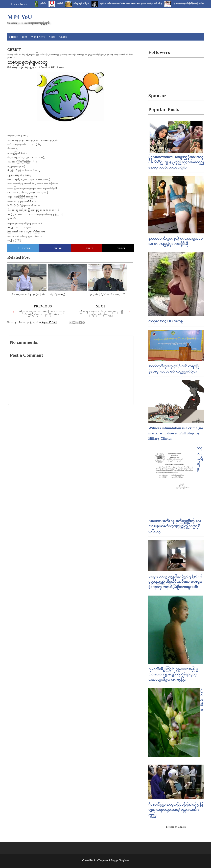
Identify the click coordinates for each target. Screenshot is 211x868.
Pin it (88, 248)
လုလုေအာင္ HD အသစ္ (166, 321)
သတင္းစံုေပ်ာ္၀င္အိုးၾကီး (24, 67)
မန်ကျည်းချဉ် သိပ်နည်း (84, 4)
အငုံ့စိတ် (63, 4)
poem (61, 67)
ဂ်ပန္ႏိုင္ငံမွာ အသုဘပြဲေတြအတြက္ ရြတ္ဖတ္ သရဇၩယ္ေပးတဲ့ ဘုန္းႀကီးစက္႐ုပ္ (176, 810)
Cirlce (119, 248)
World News (38, 37)
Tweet (24, 248)
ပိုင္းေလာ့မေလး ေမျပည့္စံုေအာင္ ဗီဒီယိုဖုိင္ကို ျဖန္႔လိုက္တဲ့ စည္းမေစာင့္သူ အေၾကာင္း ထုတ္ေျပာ (176, 162)
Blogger (182, 827)
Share (56, 248)
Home (14, 37)
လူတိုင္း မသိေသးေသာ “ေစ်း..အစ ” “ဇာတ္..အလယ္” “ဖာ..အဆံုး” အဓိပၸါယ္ (134, 4)
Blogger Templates (120, 860)
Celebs (63, 37)
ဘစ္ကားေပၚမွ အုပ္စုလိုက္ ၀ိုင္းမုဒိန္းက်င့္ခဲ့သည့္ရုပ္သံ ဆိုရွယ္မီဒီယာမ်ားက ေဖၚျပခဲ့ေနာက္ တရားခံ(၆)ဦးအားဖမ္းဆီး (175, 581)
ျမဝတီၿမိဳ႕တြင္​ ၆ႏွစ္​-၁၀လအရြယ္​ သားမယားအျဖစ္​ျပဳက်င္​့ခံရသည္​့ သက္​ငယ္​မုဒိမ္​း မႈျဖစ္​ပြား (173, 674)
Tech (24, 37)
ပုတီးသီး (46, 4)
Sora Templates (101, 860)
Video (52, 37)
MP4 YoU (20, 17)
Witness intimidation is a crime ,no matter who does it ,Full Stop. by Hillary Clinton (176, 433)
